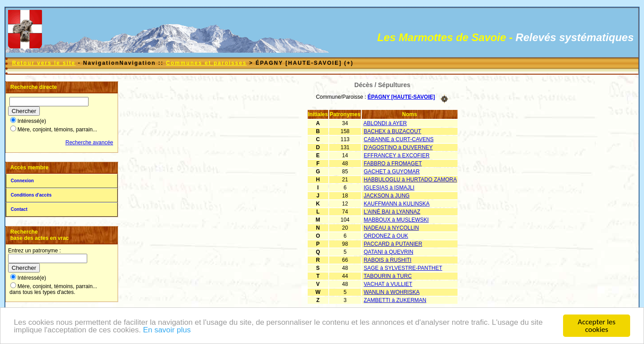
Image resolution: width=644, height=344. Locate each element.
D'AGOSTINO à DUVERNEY (398, 147)
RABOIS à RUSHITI (388, 260)
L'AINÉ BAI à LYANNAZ (392, 212)
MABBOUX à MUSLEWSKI (396, 220)
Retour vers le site (44, 63)
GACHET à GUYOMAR (392, 172)
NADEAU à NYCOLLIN (391, 228)
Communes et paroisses (206, 63)
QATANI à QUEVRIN (388, 252)
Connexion (22, 181)
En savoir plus (167, 330)
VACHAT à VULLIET (388, 284)
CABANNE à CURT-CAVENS (398, 139)
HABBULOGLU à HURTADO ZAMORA (410, 180)
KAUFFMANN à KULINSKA (396, 204)
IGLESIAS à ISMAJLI (389, 188)
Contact (19, 209)
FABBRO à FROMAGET (393, 164)
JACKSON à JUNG (387, 196)
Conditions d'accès (31, 195)
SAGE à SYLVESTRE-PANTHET (403, 268)
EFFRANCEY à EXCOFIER (396, 155)
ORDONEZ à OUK (386, 236)
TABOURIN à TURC (388, 276)
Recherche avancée (89, 143)
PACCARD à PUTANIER (393, 244)
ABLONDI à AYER (385, 123)
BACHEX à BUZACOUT (392, 131)
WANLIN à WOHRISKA (392, 292)
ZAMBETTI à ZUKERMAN (395, 300)
